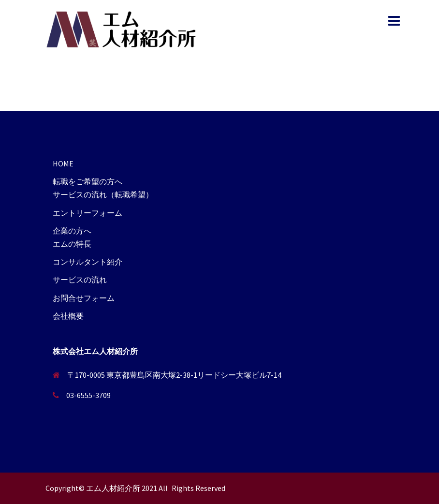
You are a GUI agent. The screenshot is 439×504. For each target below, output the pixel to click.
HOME (63, 163)
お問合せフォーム (84, 298)
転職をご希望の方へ (88, 181)
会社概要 (68, 316)
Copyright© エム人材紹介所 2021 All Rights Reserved (135, 488)
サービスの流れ (80, 280)
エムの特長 (72, 244)
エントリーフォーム (88, 213)
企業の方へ (72, 231)
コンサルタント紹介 (88, 262)
